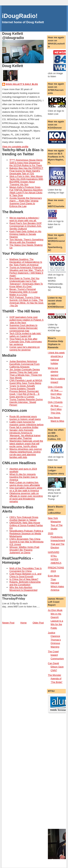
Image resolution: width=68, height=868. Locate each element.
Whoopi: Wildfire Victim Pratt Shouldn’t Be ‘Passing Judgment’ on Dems (24, 550)
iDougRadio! (20, 16)
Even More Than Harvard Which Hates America (56, 583)
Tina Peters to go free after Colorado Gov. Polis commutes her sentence (26, 342)
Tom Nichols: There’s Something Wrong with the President (26, 241)
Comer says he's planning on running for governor (25, 348)
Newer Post (8, 623)
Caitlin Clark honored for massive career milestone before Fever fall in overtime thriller (26, 425)
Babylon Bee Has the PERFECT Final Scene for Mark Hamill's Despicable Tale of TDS (26, 171)
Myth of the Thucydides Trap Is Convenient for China (26, 570)
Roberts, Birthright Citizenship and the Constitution (25, 583)
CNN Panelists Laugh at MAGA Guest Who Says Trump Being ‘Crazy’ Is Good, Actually (26, 383)
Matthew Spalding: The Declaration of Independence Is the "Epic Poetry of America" (26, 262)
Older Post (38, 623)
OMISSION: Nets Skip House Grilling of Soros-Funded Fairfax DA (26, 525)
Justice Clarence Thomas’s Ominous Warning (54, 640)
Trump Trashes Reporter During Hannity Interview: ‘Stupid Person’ (26, 402)
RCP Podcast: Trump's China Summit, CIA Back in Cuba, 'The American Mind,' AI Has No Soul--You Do (27, 301)
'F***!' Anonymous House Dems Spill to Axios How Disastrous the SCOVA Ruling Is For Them (26, 163)
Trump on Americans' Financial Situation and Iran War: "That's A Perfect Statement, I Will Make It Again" (26, 272)
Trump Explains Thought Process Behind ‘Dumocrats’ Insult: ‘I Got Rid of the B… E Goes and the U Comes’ (24, 393)
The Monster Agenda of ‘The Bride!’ (55, 679)
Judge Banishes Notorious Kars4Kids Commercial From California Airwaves (24, 364)
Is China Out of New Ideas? (24, 579)
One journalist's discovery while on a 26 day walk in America (26, 489)
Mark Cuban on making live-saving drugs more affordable (25, 484)
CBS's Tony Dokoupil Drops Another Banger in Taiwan (24, 519)
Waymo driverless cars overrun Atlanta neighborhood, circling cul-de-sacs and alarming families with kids (26, 453)
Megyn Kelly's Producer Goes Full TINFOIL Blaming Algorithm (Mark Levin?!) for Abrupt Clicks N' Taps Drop (26, 191)
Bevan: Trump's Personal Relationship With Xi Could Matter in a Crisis (23, 292)
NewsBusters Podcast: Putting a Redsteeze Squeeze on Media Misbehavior (26, 534)
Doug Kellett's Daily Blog (22, 84)
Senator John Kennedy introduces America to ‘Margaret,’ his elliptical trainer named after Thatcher (25, 434)
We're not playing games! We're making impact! (56, 375)
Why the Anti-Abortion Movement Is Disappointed (23, 589)
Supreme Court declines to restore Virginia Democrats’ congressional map (24, 328)
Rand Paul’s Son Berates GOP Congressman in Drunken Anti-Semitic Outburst (26, 226)
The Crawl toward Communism (56, 655)
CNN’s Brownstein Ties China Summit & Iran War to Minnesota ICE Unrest (26, 542)
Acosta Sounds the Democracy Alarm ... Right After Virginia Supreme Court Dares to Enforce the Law (26, 202)
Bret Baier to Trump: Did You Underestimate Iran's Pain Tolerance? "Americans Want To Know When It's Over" (26, 282)
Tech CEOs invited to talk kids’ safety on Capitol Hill (25, 335)
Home (23, 623)
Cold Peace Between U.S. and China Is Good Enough (25, 575)
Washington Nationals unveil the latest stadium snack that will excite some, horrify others (26, 444)
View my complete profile (15, 147)
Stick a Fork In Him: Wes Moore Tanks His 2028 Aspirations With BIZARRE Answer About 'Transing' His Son (26, 180)
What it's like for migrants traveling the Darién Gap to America (23, 477)
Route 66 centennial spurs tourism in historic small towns (25, 418)
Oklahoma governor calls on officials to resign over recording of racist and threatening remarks (26, 497)
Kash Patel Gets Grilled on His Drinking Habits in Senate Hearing (25, 234)
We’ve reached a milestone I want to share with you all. (24, 219)
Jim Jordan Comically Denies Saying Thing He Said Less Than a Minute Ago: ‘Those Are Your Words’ (26, 374)
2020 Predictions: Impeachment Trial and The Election (56, 540)
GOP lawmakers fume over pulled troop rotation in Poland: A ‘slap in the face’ (26, 320)
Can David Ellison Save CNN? (56, 667)
